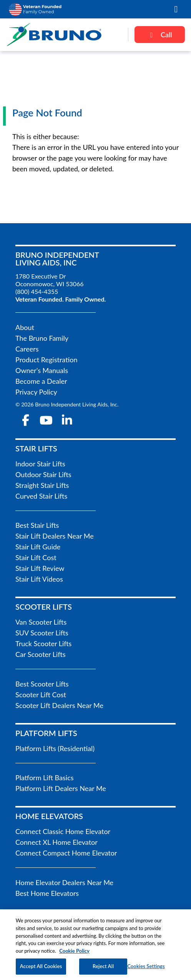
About (25, 327)
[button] (176, 9)
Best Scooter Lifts (42, 684)
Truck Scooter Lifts (43, 643)
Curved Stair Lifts (41, 496)
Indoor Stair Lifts (40, 464)
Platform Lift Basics (45, 778)
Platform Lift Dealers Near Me (61, 788)
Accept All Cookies (41, 969)
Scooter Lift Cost (41, 695)
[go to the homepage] (64, 35)
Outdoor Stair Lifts (43, 474)
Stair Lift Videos (39, 579)
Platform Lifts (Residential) (55, 748)
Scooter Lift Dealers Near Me (59, 705)
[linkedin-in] (67, 420)
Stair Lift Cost (36, 557)
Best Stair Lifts (37, 525)
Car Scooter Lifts (41, 654)
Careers (27, 349)
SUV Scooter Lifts (42, 633)
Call (160, 35)
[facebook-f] (26, 420)
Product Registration (47, 360)
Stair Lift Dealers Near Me (55, 536)
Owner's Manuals (42, 370)
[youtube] (47, 420)
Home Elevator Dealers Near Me (64, 882)
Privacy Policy (36, 392)
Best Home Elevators (47, 893)
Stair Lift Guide (38, 547)
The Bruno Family (42, 338)
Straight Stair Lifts (42, 485)
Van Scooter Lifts (41, 622)
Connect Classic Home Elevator (63, 831)
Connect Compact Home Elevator (66, 853)
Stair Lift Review (40, 568)
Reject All (103, 969)
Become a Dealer (41, 381)
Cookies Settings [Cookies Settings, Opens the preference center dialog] (146, 969)
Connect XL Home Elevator (56, 842)
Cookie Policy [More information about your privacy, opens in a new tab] (74, 953)
